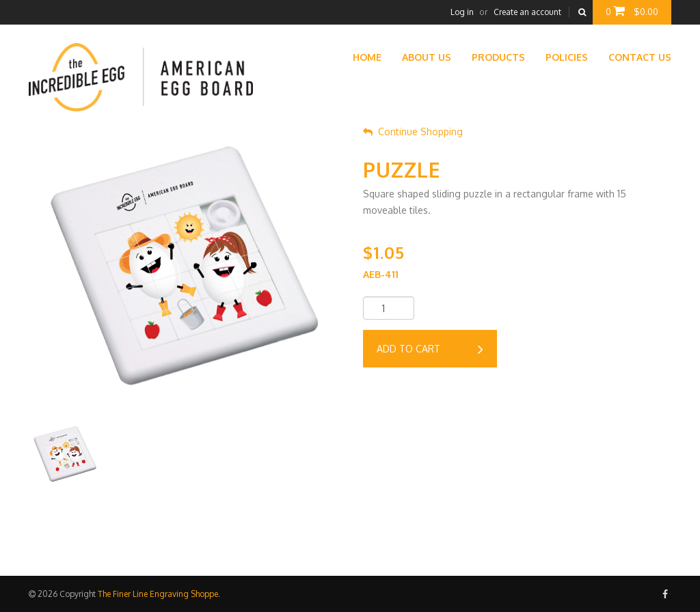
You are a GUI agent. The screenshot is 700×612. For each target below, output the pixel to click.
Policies (567, 57)
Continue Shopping (413, 131)
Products (498, 57)
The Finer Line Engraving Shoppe (158, 594)
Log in (462, 12)
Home (367, 57)
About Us (427, 57)
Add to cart (430, 350)
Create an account (527, 12)
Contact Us (640, 57)
